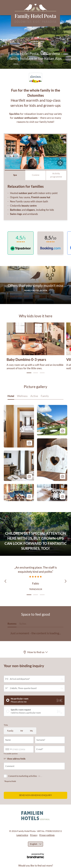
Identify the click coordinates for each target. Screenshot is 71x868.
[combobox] (8, 749)
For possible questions (11, 754)
